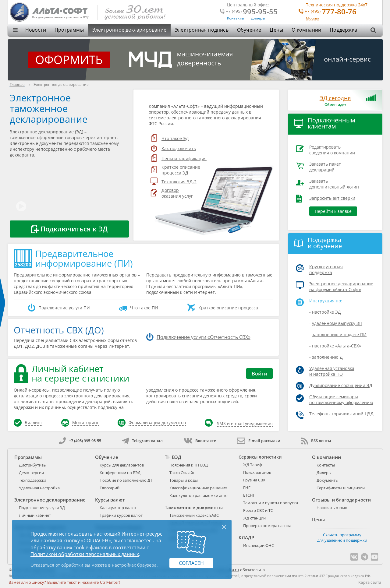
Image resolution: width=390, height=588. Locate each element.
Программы (69, 30)
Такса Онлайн (182, 473)
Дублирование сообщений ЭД (341, 385)
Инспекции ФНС (259, 545)
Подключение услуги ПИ (64, 308)
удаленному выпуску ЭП (337, 323)
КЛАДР (246, 537)
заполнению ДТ (329, 357)
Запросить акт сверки (332, 198)
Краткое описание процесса (228, 308)
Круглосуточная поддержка (326, 269)
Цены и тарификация (184, 158)
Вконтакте (200, 441)
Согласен (191, 563)
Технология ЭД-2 (179, 182)
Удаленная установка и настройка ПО (332, 371)
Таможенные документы (194, 507)
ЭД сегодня (335, 98)
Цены (276, 30)
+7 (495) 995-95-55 (80, 441)
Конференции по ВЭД (120, 473)
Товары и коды (184, 480)
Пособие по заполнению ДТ (126, 480)
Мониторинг (85, 423)
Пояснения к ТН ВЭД (189, 465)
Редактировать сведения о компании (332, 150)
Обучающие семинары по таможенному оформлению (341, 400)
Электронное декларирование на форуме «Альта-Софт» (341, 287)
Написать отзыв (332, 508)
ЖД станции (254, 518)
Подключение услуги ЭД (42, 508)
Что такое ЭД (175, 138)
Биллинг (34, 423)
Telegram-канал (142, 441)
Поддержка (343, 30)
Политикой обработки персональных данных (85, 554)
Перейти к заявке (333, 211)
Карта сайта (370, 582)
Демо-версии (31, 473)
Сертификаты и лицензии (341, 488)
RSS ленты (316, 441)
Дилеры (258, 18)
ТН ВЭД (173, 457)
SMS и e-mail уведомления (245, 423)
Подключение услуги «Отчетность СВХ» (204, 337)
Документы (328, 480)
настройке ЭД (326, 312)
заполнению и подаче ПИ (339, 334)
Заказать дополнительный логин (334, 184)
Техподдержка (33, 480)
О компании (306, 30)
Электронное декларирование (129, 30)
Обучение (249, 30)
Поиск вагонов (257, 472)
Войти (259, 373)
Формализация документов (157, 423)
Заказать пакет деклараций (325, 167)
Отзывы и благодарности (341, 500)
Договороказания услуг (177, 193)
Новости (36, 30)
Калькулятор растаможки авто (199, 495)
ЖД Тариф (253, 465)
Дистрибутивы (33, 465)
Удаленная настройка (39, 488)
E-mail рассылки (259, 441)
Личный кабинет (35, 515)
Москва (313, 18)
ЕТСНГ (249, 495)
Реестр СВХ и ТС (258, 510)
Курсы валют (110, 500)
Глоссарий (110, 488)
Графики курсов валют (121, 515)
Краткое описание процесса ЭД (181, 170)
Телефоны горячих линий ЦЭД (341, 414)
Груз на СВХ (254, 480)
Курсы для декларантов (122, 465)
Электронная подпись (202, 30)
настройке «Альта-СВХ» (337, 346)
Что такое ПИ (144, 308)
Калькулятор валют (118, 508)
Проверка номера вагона (267, 526)
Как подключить (179, 148)
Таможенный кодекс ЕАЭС (194, 515)
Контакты (236, 18)
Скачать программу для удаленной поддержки (342, 537)
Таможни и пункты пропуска (271, 503)
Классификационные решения (198, 488)
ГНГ (247, 488)
